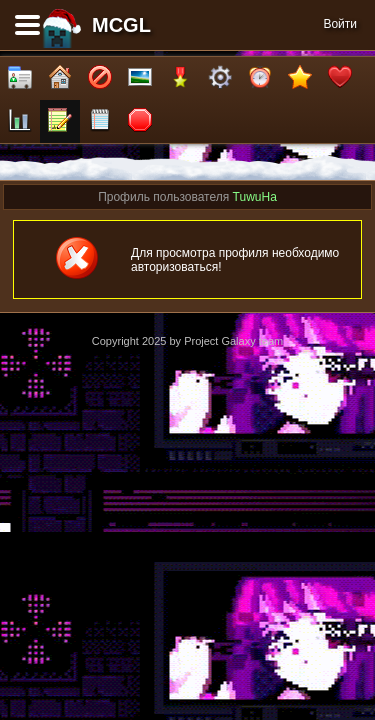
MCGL (121, 25)
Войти (340, 24)
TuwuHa (255, 197)
